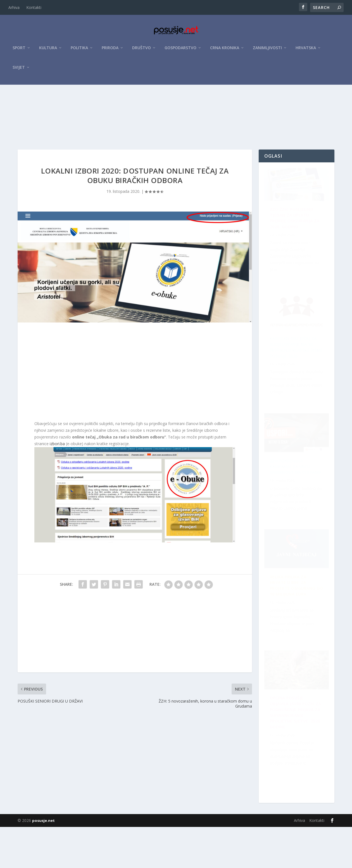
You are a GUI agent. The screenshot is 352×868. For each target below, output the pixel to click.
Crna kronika (225, 51)
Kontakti (34, 7)
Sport (19, 51)
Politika (79, 51)
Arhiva (14, 7)
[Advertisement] (176, 129)
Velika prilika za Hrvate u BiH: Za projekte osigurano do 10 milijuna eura (296, 766)
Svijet (19, 70)
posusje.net (43, 862)
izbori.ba (57, 477)
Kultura (48, 51)
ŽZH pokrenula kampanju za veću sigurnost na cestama (290, 382)
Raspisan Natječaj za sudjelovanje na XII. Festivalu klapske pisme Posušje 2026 (297, 639)
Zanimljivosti (267, 51)
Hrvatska (306, 51)
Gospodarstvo (180, 51)
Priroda (110, 51)
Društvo (141, 51)
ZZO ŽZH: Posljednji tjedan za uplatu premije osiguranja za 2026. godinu (295, 255)
